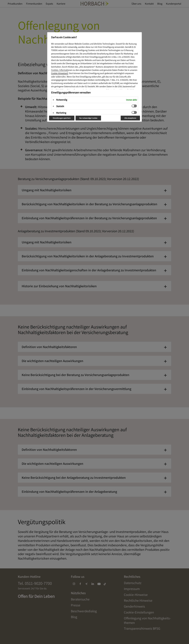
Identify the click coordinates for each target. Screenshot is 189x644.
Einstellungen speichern (62, 118)
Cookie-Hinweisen (59, 73)
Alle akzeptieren (130, 118)
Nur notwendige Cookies (88, 118)
